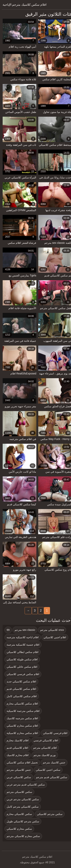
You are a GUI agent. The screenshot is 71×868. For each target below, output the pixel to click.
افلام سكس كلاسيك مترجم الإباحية (23, 5)
